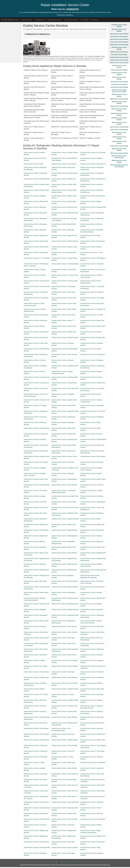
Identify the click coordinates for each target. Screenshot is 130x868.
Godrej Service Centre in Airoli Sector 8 (93, 164)
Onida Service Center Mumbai (119, 106)
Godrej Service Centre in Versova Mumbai (65, 802)
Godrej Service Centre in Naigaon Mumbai (65, 610)
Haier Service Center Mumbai (119, 60)
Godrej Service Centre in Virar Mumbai (93, 819)
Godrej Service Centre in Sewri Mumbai (64, 717)
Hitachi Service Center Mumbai (119, 63)
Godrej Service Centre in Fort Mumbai (93, 354)
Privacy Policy (74, 863)
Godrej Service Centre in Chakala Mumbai (65, 264)
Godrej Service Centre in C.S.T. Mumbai (37, 258)
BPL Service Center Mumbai (119, 37)
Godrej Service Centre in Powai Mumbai (65, 677)
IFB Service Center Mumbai (119, 70)
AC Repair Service (40, 20)
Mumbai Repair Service (10, 20)
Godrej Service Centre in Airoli (33, 164)
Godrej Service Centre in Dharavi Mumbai (65, 338)
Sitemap (59, 863)
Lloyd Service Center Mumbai (119, 87)
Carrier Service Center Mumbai (119, 39)
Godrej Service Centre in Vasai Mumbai (64, 768)
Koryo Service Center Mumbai (119, 82)
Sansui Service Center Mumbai (119, 127)
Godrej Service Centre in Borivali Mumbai (65, 241)
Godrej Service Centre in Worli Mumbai (36, 842)
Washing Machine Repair (55, 20)
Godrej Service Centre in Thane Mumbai (65, 745)
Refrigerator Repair (26, 20)
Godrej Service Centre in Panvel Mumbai (65, 666)
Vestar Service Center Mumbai (119, 146)
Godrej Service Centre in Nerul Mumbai (64, 627)
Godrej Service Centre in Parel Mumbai (36, 672)
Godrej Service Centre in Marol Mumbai (64, 553)
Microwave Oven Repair (71, 20)
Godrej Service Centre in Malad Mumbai (65, 530)
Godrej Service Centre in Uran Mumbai (93, 763)
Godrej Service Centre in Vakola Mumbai (37, 848)
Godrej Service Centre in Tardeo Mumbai (65, 740)
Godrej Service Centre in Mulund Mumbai (65, 587)
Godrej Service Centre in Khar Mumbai (93, 456)
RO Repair (94, 20)
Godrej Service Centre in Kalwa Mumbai (37, 428)
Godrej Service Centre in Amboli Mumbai (37, 179)
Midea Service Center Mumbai (119, 99)
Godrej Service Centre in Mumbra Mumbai (65, 604)
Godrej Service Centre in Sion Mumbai (36, 728)
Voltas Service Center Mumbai (119, 153)
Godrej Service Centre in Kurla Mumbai (64, 485)
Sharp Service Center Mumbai (119, 130)
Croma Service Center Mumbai (119, 42)
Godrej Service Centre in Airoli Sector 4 (64, 164)
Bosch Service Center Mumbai (119, 34)
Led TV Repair (85, 20)
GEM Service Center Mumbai (119, 52)
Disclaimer (66, 863)
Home (54, 863)
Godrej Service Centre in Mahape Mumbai (65, 519)
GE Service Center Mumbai (119, 55)
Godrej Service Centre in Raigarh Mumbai (65, 689)
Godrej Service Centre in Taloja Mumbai (37, 740)
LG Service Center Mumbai (119, 84)
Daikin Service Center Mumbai (119, 45)
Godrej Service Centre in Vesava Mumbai (65, 848)
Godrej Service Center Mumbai (119, 57)
